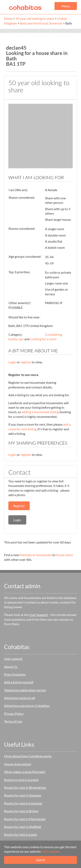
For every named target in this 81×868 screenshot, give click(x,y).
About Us (11, 667)
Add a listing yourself (19, 682)
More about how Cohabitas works (28, 756)
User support (13, 659)
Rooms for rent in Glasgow (23, 795)
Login (12, 362)
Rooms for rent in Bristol (21, 811)
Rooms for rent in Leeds (21, 834)
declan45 (16, 48)
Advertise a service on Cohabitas (27, 706)
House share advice (18, 764)
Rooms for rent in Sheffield (23, 827)
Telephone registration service (25, 690)
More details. (51, 851)
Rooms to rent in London (21, 780)
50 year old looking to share (35, 18)
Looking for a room (43, 339)
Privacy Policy (14, 713)
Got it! (41, 860)
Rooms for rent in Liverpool (23, 803)
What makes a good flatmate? (25, 772)
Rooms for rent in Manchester (25, 819)
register (26, 362)
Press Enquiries (15, 674)
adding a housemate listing (40, 412)
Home (8, 18)
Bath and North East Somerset (41, 23)
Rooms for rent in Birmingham (25, 787)
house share (64, 555)
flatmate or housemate (36, 555)
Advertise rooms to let (20, 698)
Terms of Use (13, 721)
